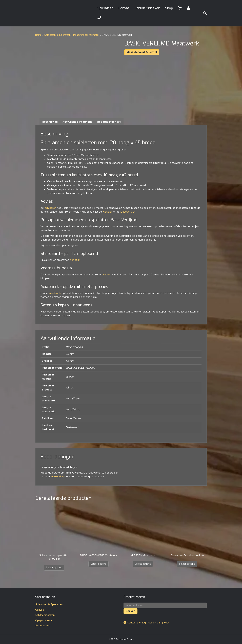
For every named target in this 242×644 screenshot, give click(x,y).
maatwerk (55, 293)
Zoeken (130, 611)
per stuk (75, 260)
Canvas (124, 8)
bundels (106, 274)
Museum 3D (127, 212)
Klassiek (108, 212)
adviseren (51, 208)
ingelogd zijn (58, 477)
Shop (169, 8)
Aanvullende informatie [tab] (77, 122)
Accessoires (43, 625)
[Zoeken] (204, 13)
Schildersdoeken (147, 8)
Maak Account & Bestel (142, 52)
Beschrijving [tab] (50, 122)
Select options (54, 568)
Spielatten (105, 8)
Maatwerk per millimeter (86, 35)
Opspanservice (44, 620)
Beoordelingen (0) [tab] (109, 122)
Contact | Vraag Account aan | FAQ (146, 623)
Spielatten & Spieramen (57, 35)
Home (38, 35)
